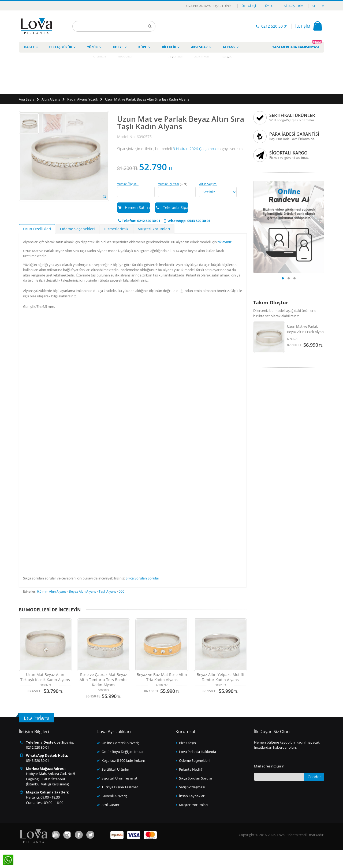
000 (122, 610)
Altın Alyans (51, 99)
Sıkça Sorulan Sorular (142, 596)
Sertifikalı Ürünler (115, 788)
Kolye (118, 47)
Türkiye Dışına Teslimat (120, 805)
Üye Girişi (249, 6)
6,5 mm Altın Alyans (52, 610)
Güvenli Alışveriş (114, 814)
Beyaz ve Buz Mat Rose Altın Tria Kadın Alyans (162, 695)
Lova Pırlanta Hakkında (197, 770)
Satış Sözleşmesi (192, 805)
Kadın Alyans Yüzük (83, 99)
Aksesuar (199, 47)
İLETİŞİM (303, 26)
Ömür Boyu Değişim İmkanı (123, 770)
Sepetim (318, 6)
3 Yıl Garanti (111, 823)
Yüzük (92, 47)
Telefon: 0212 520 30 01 (139, 221)
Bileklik (169, 47)
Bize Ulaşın (187, 761)
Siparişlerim (294, 6)
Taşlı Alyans (107, 610)
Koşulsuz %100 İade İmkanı (123, 779)
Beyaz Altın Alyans (83, 610)
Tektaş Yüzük (60, 47)
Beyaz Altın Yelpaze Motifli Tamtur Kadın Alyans (220, 695)
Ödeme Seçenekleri (77, 247)
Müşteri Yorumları (154, 247)
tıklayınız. (225, 260)
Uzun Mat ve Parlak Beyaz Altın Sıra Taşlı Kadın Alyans (147, 99)
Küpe (143, 47)
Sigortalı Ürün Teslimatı (120, 796)
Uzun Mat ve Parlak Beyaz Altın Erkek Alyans (306, 329)
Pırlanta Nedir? (191, 788)
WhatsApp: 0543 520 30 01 (187, 221)
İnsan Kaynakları (192, 814)
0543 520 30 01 (38, 779)
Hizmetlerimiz (116, 247)
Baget (29, 47)
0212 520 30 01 (275, 26)
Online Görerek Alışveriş (120, 761)
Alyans (229, 47)
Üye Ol (270, 6)
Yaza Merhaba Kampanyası (297, 46)
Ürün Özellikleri (37, 247)
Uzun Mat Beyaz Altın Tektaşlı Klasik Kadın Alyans (45, 695)
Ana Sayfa (27, 99)
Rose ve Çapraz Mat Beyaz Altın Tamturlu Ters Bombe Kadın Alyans (104, 698)
